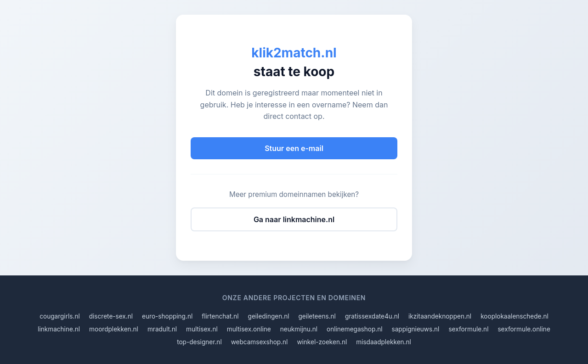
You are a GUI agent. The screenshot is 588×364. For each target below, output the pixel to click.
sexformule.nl (468, 329)
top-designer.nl (199, 342)
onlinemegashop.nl (354, 329)
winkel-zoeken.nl (322, 342)
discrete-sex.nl (111, 316)
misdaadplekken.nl (384, 342)
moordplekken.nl (114, 329)
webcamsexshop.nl (260, 342)
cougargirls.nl (59, 316)
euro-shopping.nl (167, 316)
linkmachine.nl (59, 329)
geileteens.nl (317, 316)
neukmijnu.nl (299, 329)
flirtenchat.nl (220, 316)
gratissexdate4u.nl (372, 316)
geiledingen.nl (269, 316)
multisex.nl (202, 329)
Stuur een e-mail (294, 148)
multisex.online (249, 329)
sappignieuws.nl (416, 329)
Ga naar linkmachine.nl (294, 219)
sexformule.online (524, 329)
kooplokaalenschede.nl (514, 316)
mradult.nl (162, 329)
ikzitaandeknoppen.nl (440, 316)
